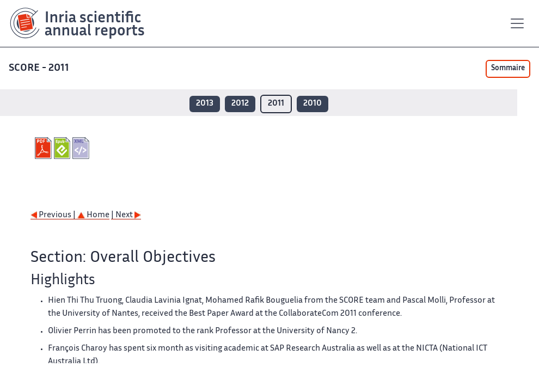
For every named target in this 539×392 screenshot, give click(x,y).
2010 (313, 104)
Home (93, 215)
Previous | (54, 215)
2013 (205, 104)
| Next (126, 215)
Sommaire (508, 69)
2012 (240, 104)
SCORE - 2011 (39, 68)
